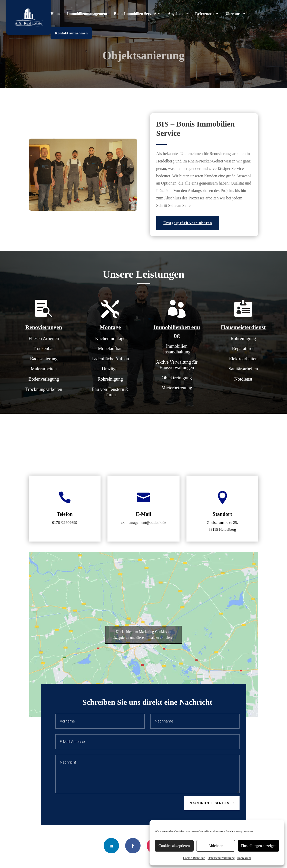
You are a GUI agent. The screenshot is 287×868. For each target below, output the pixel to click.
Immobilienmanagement (87, 14)
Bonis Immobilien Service (135, 14)
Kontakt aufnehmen (71, 33)
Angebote (176, 14)
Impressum (244, 858)
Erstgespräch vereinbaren (188, 223)
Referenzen (204, 14)
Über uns (233, 14)
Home (55, 14)
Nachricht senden (210, 803)
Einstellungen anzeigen (259, 846)
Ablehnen (216, 846)
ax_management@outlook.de (144, 523)
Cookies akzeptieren (174, 846)
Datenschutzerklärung (221, 858)
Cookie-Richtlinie (194, 858)
